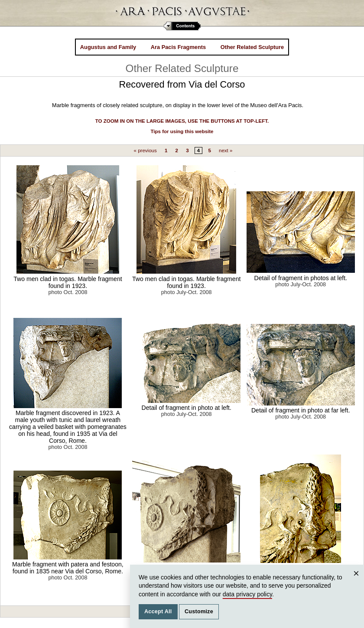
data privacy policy (247, 594)
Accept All (158, 612)
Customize (199, 612)
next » (226, 150)
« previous (145, 150)
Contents (182, 26)
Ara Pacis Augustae (182, 13)
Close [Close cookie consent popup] (357, 582)
